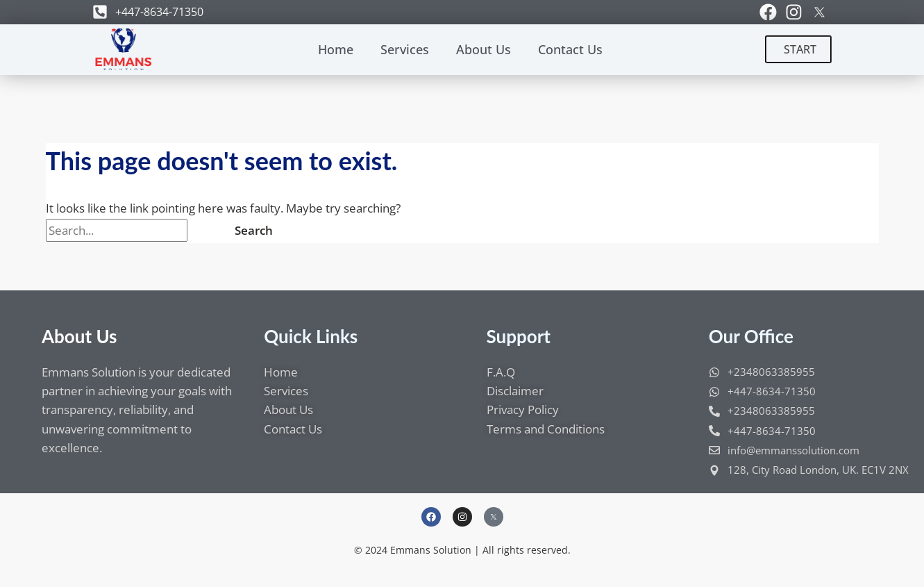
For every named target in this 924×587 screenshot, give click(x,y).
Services (405, 50)
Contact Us (570, 50)
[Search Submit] (204, 230)
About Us (484, 50)
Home (336, 50)
